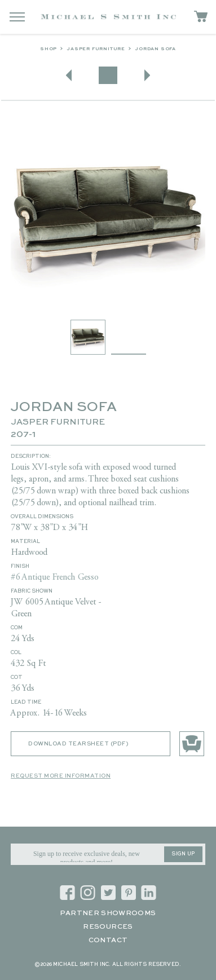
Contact (108, 941)
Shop (49, 49)
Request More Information (61, 776)
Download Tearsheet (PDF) (78, 744)
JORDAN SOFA (156, 49)
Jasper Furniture (96, 49)
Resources (108, 927)
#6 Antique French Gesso (54, 577)
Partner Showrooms (108, 913)
